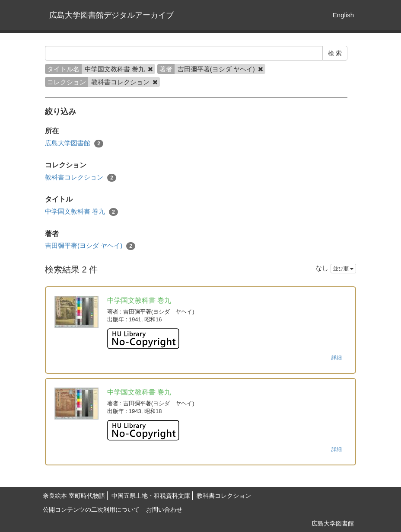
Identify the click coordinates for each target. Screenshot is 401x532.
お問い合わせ (164, 510)
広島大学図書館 (74, 143)
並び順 (343, 269)
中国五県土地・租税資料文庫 (151, 496)
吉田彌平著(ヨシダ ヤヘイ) (90, 246)
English (343, 15)
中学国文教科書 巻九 (81, 212)
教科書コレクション (81, 178)
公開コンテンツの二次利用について (91, 510)
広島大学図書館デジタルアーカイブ (111, 15)
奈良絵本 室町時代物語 (74, 496)
